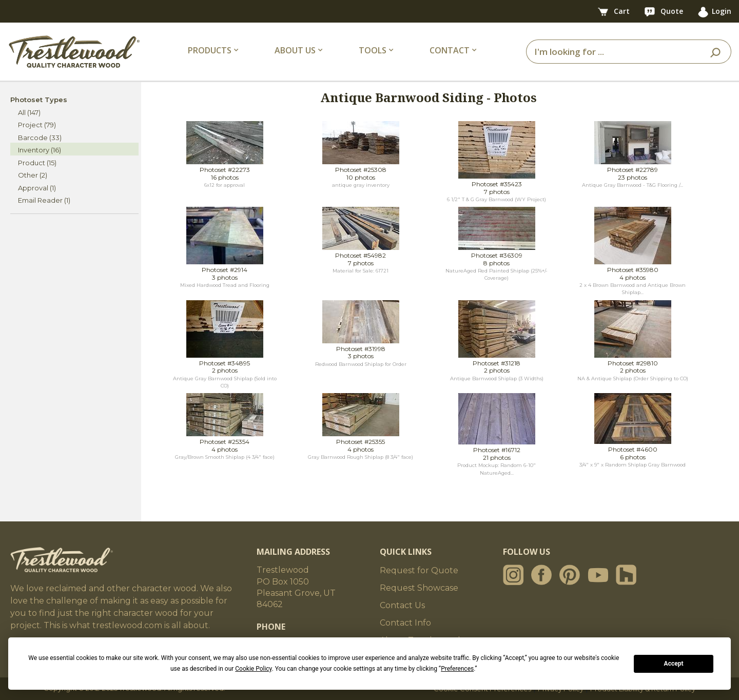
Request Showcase (419, 588)
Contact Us (402, 605)
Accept (674, 664)
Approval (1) (37, 188)
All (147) (29, 112)
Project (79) (37, 125)
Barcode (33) (40, 138)
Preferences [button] (457, 669)
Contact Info (405, 623)
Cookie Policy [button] (253, 669)
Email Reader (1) (44, 200)
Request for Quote (419, 570)
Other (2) (33, 175)
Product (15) (37, 163)
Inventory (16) (40, 150)
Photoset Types (39, 100)
